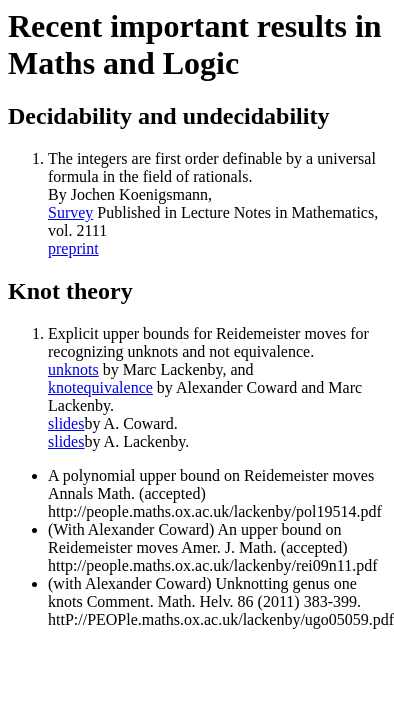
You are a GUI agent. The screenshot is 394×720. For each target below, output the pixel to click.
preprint (73, 248)
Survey (70, 212)
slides (66, 423)
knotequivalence (100, 387)
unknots (73, 369)
